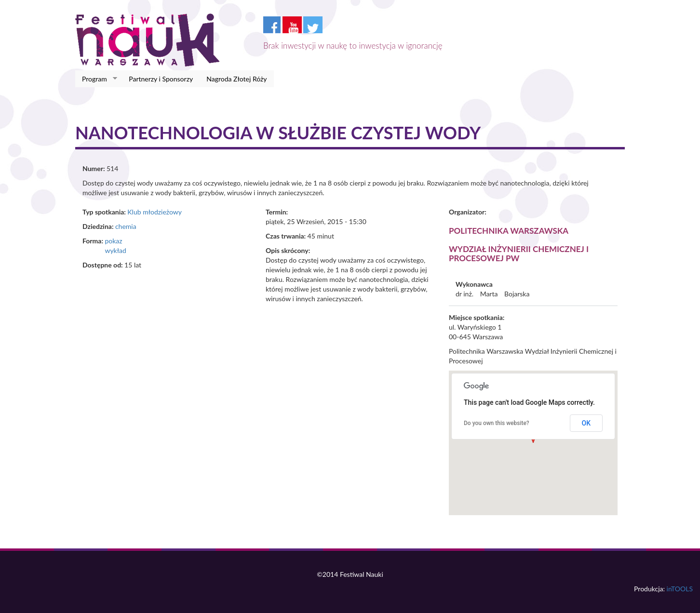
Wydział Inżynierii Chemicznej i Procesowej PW (519, 253)
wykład (115, 250)
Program (96, 79)
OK (586, 423)
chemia (126, 226)
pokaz (113, 241)
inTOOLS (680, 589)
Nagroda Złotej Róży (236, 79)
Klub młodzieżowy (155, 212)
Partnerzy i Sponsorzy (161, 79)
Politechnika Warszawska (509, 231)
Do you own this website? (497, 423)
